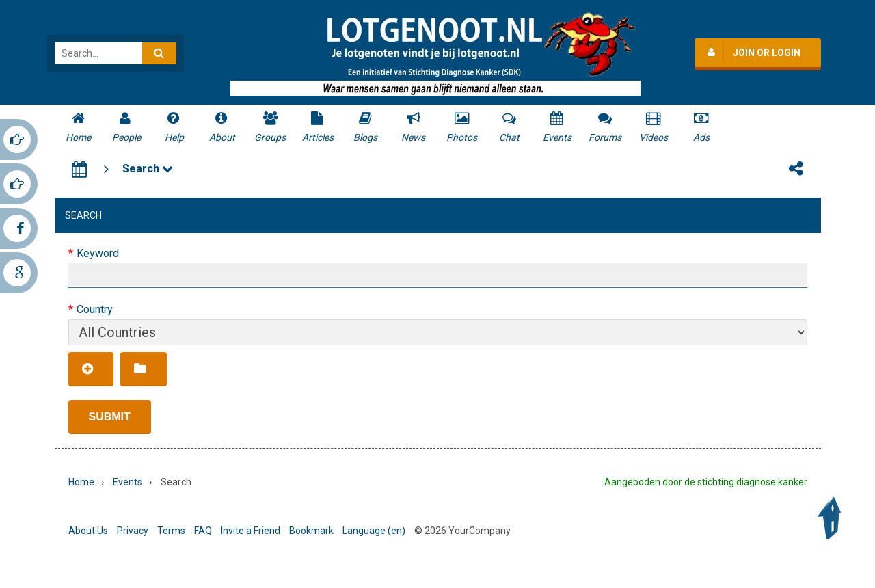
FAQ (203, 531)
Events (127, 482)
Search (148, 169)
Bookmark (311, 531)
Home (81, 482)
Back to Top (833, 518)
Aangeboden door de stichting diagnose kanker (706, 482)
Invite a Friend (251, 531)
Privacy (133, 531)
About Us (88, 531)
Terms (171, 531)
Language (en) (374, 531)
